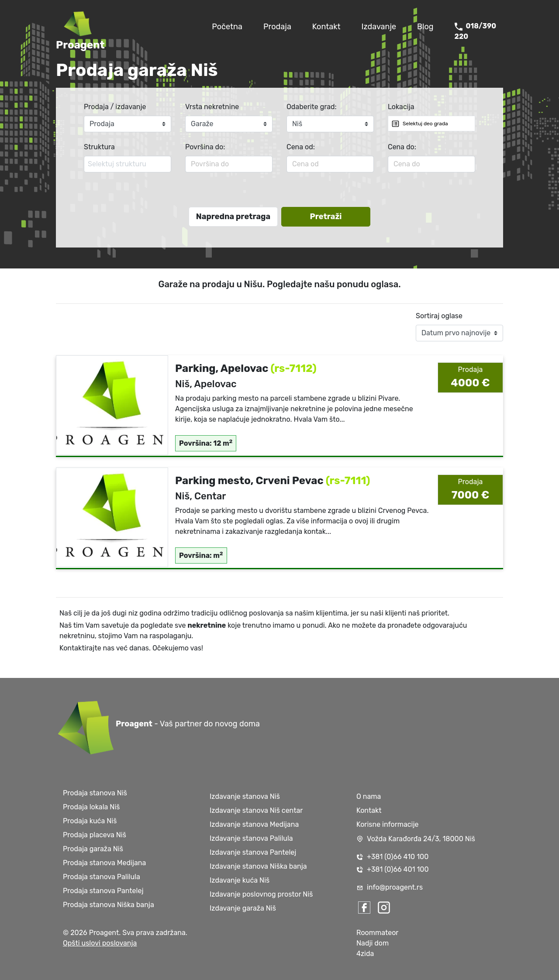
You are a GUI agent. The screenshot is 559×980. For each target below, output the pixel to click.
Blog (425, 27)
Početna (227, 27)
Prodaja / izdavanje (115, 107)
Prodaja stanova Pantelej (103, 891)
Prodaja (277, 27)
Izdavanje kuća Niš (240, 880)
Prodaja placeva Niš (95, 835)
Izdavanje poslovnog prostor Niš (261, 894)
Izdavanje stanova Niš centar (256, 810)
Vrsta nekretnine (212, 107)
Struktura (99, 147)
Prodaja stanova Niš (95, 793)
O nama (369, 796)
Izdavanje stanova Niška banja (258, 866)
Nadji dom (373, 943)
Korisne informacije (388, 824)
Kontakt (326, 27)
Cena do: (402, 147)
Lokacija (401, 107)
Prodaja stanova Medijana (104, 863)
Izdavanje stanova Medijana (254, 824)
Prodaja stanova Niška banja (109, 905)
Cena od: (301, 147)
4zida (365, 954)
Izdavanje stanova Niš (245, 796)
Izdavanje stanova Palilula (251, 838)
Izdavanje (379, 27)
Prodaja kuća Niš (90, 821)
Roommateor (377, 933)
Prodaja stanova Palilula (102, 877)
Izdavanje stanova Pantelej (253, 852)
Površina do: (205, 147)
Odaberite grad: (312, 107)
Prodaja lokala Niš (91, 807)
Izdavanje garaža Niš (243, 908)
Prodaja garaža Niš (93, 849)
